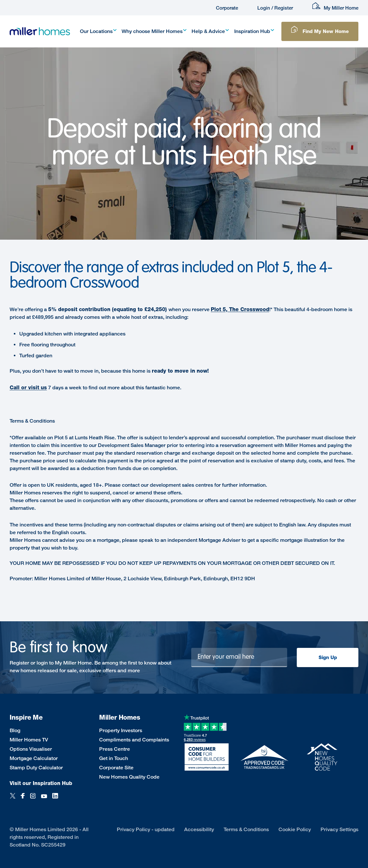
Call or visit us (28, 388)
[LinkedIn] (55, 799)
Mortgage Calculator (34, 758)
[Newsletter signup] (239, 657)
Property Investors (121, 730)
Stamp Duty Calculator (36, 768)
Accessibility (199, 829)
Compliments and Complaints (134, 740)
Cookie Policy (295, 829)
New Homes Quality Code (129, 777)
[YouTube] (44, 799)
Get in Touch (114, 758)
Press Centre (115, 749)
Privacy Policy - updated (146, 829)
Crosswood (255, 309)
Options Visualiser (31, 749)
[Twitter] (13, 799)
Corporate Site (116, 768)
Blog (15, 730)
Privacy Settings (339, 829)
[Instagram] (33, 799)
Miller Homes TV (29, 740)
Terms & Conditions (246, 829)
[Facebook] (23, 799)
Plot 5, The (226, 309)
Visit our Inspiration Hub (41, 783)
